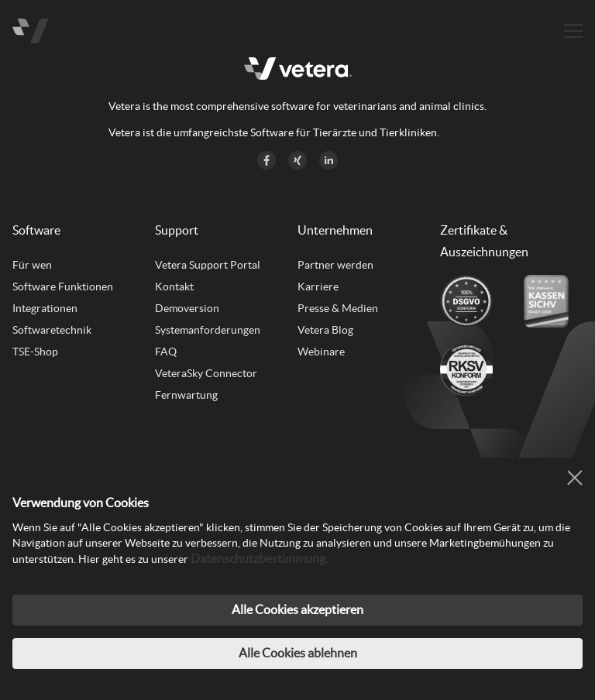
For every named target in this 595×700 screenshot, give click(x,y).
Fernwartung (186, 395)
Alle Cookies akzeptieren (297, 609)
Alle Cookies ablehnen (298, 653)
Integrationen (45, 308)
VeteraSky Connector (206, 373)
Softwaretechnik (52, 330)
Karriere (318, 287)
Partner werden (335, 265)
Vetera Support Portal (208, 265)
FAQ (166, 352)
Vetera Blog (325, 330)
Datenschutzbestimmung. (259, 558)
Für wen (32, 265)
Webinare (321, 352)
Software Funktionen (63, 287)
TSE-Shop (35, 352)
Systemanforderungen (208, 330)
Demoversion (187, 308)
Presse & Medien (338, 308)
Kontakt (174, 287)
